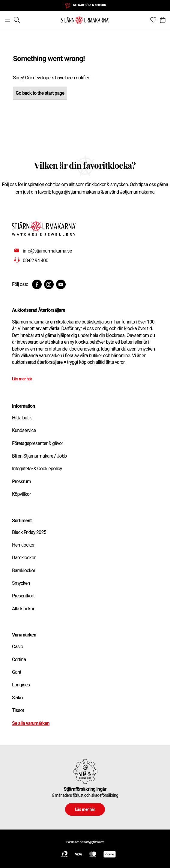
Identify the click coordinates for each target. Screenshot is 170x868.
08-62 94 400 (36, 261)
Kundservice (24, 430)
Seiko (17, 698)
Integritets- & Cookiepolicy (37, 469)
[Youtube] (61, 284)
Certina (19, 659)
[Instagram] (49, 284)
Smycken (21, 583)
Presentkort (23, 596)
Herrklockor (23, 545)
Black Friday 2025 (29, 532)
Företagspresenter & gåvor (37, 443)
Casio (18, 647)
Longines (21, 685)
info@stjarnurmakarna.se (47, 251)
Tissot (18, 710)
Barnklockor (24, 570)
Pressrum (21, 482)
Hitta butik (22, 418)
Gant (17, 672)
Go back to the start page (40, 93)
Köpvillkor (21, 494)
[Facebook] (37, 284)
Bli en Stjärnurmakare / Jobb (39, 456)
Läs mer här (22, 379)
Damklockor (24, 558)
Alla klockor (23, 609)
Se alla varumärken (31, 723)
